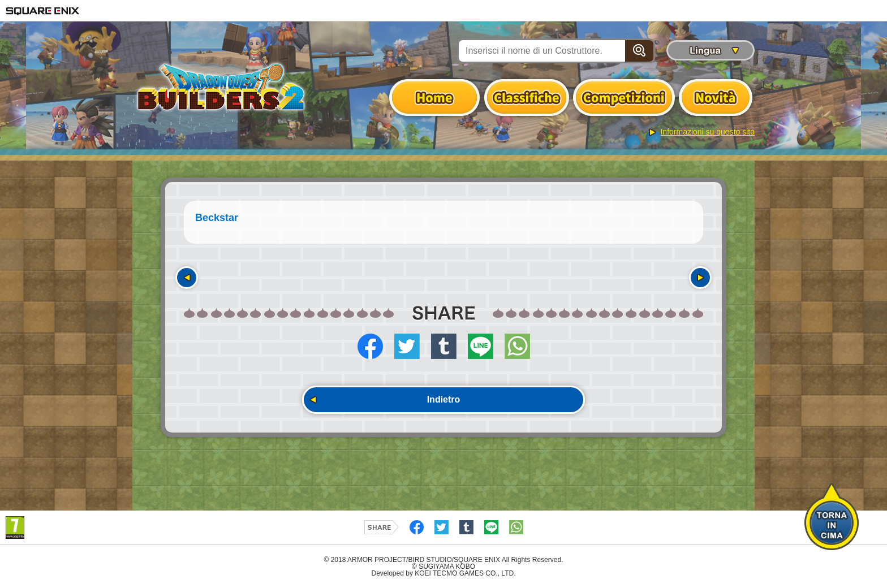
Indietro (444, 399)
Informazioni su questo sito (707, 132)
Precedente (187, 278)
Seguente (700, 278)
